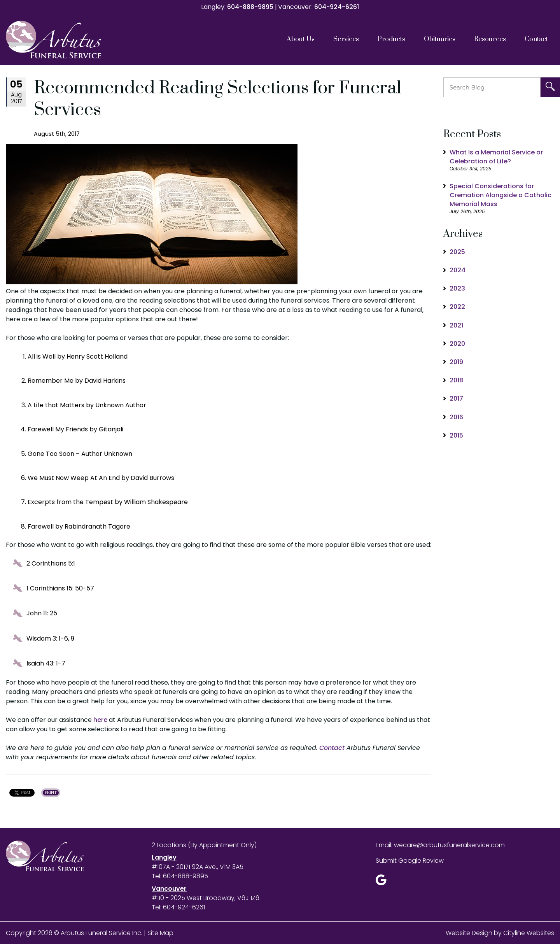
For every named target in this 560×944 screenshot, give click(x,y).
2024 (458, 270)
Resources (490, 39)
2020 (457, 344)
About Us (301, 39)
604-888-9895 (250, 7)
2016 (456, 417)
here (100, 720)
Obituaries (440, 39)
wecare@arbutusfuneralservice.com (449, 845)
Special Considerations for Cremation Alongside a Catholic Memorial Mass (500, 195)
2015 (456, 435)
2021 (456, 325)
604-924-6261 (337, 7)
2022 (457, 307)
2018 (456, 380)
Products (391, 39)
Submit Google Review (410, 861)
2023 (457, 288)
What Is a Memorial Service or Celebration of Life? (496, 157)
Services (346, 39)
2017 (456, 398)
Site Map (160, 933)
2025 (457, 252)
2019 (456, 362)
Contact (536, 39)
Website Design (469, 933)
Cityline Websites (529, 933)
